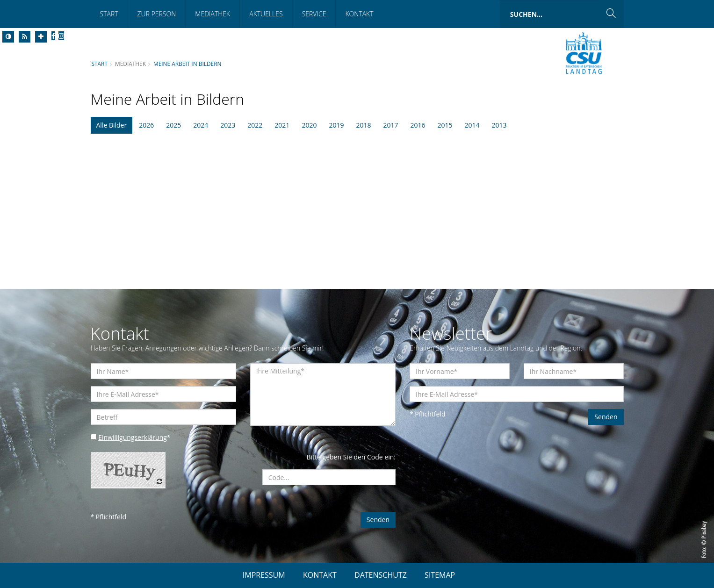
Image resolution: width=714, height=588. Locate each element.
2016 (418, 125)
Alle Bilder (112, 125)
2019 (336, 125)
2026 (146, 125)
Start (109, 14)
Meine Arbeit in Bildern (187, 64)
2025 (173, 125)
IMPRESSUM (264, 575)
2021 (282, 125)
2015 (445, 125)
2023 (228, 125)
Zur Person (157, 14)
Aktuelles (266, 14)
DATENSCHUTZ (381, 575)
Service (314, 14)
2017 (390, 125)
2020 (309, 125)
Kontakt (359, 14)
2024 (201, 125)
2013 (499, 125)
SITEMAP (440, 575)
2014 (472, 125)
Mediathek (213, 14)
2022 (255, 125)
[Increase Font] (41, 37)
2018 (363, 125)
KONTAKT (320, 575)
